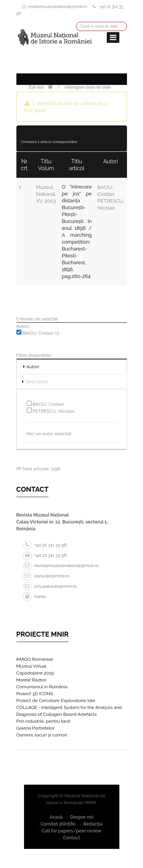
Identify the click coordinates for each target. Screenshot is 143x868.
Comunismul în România (42, 687)
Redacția (93, 824)
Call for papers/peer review (71, 831)
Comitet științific (58, 824)
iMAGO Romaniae (35, 659)
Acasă (56, 817)
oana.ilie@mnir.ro (46, 576)
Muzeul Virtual (31, 666)
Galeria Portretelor (36, 728)
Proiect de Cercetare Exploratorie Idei (56, 701)
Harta (34, 597)
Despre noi (82, 817)
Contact (71, 838)
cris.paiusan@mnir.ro (50, 586)
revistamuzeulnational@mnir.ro (58, 7)
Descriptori (37, 382)
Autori (33, 367)
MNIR (91, 803)
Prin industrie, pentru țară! (43, 721)
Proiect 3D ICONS (35, 694)
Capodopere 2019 (35, 673)
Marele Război (31, 680)
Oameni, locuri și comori (42, 735)
